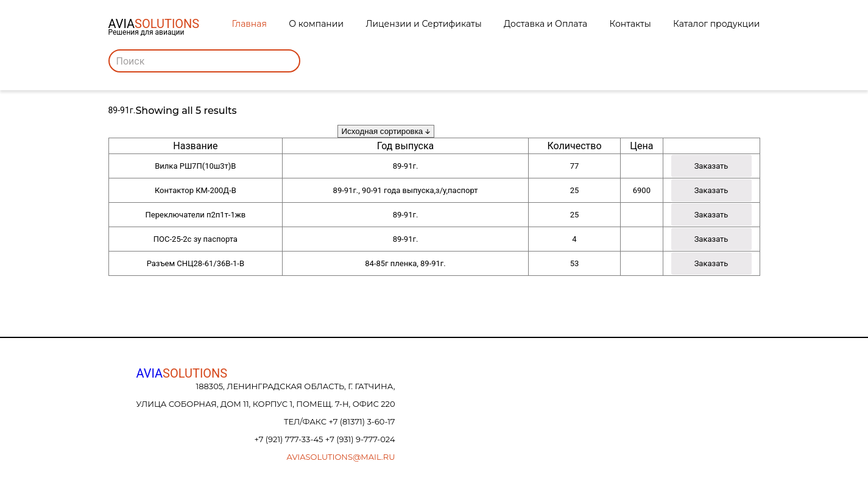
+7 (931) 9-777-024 (360, 439)
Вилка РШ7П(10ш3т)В (195, 166)
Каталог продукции (716, 24)
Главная (249, 24)
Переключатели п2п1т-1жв (196, 215)
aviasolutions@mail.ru (341, 457)
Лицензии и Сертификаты (423, 24)
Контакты (630, 24)
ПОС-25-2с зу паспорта (196, 239)
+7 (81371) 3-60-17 (362, 421)
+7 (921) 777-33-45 (289, 439)
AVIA (182, 373)
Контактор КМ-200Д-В (196, 190)
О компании (316, 24)
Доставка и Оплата (545, 24)
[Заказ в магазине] (386, 131)
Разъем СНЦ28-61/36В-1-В (196, 263)
